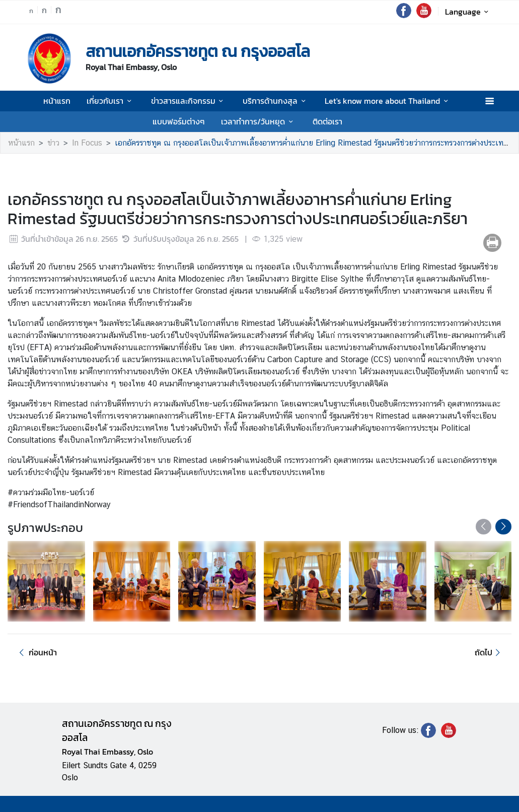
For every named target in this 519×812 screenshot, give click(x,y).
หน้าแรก (57, 101)
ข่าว (53, 143)
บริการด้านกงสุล (276, 101)
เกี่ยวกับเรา (110, 101)
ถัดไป (489, 652)
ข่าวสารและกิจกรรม (189, 101)
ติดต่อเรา (327, 121)
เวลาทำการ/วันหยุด (258, 121)
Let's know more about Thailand (388, 101)
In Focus (87, 143)
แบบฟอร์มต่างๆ (179, 121)
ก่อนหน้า (36, 652)
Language (468, 12)
